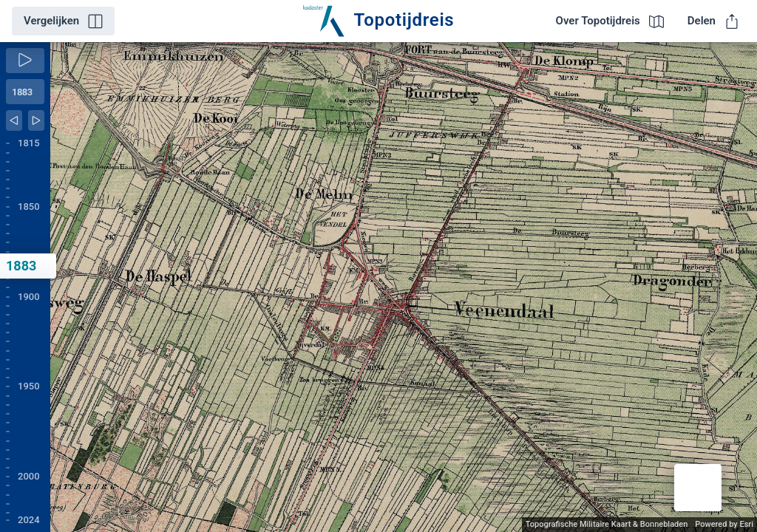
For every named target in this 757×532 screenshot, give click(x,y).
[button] (698, 488)
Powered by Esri (724, 524)
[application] (404, 287)
